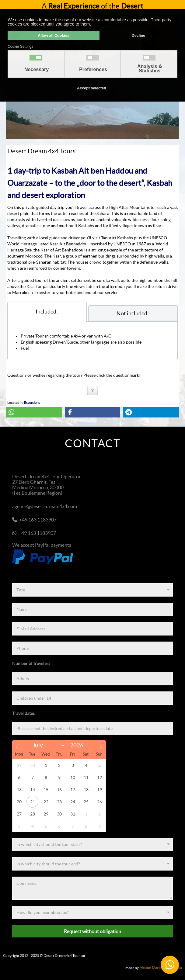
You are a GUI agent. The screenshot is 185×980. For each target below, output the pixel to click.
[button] (34, 412)
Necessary (37, 70)
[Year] (79, 745)
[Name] (92, 609)
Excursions (32, 403)
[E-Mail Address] (92, 629)
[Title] (92, 590)
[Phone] (92, 648)
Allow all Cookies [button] (54, 36)
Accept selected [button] (92, 88)
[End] (92, 864)
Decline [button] (139, 36)
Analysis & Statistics (150, 69)
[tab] (47, 312)
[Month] (47, 745)
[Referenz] (92, 912)
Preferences (93, 70)
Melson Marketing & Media (161, 968)
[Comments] (92, 888)
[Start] (92, 844)
